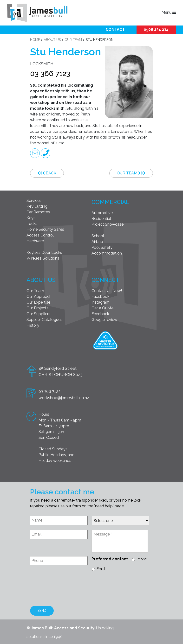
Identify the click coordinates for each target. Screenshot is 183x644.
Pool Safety (102, 247)
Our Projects (37, 308)
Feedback (100, 314)
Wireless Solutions (43, 258)
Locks (32, 224)
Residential (101, 219)
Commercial (110, 202)
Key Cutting (37, 206)
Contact (115, 29)
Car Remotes (38, 212)
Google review (104, 320)
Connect (105, 280)
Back (47, 173)
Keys (31, 218)
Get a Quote (102, 308)
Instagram (101, 302)
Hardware (35, 241)
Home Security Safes (45, 229)
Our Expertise (38, 302)
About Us (41, 280)
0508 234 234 (156, 29)
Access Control (40, 235)
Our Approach (39, 296)
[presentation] (67, 589)
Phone (142, 559)
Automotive (102, 213)
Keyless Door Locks (44, 252)
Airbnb (97, 242)
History (33, 325)
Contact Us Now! (107, 291)
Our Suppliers (38, 314)
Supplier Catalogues (44, 320)
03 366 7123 (50, 73)
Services (34, 201)
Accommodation (107, 253)
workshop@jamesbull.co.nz (64, 398)
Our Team (131, 173)
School (98, 236)
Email (101, 569)
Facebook (100, 296)
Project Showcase (108, 224)
